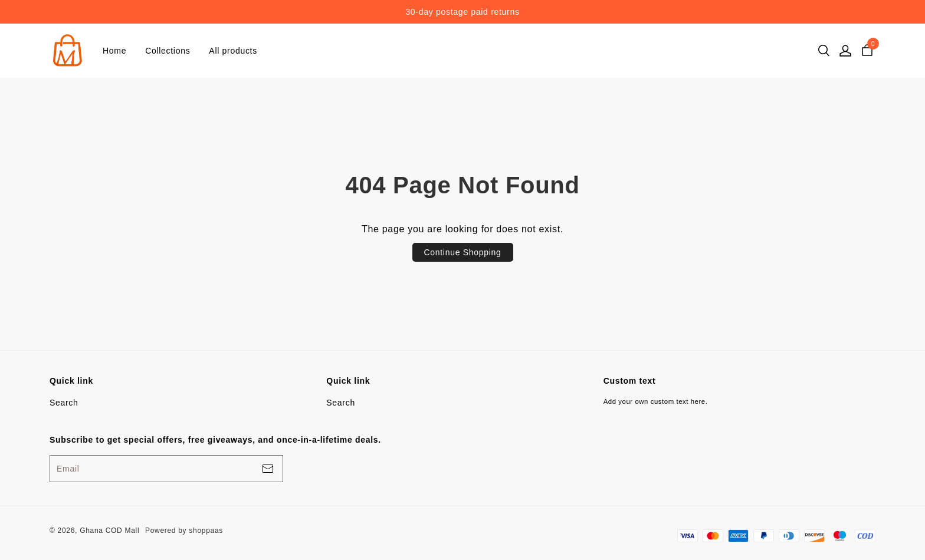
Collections (168, 51)
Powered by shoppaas (184, 531)
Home (114, 51)
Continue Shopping (463, 252)
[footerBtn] (268, 469)
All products (233, 51)
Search (64, 403)
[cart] (867, 51)
